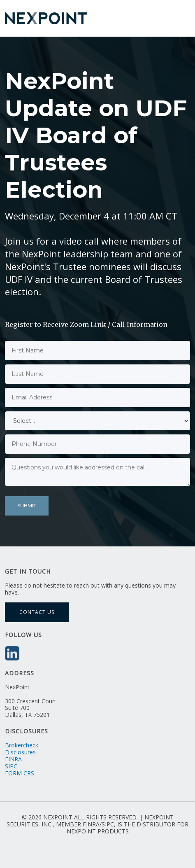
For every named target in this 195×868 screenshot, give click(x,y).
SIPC (11, 766)
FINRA (13, 759)
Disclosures (20, 752)
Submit (27, 505)
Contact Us (37, 612)
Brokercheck (22, 745)
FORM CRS (20, 773)
